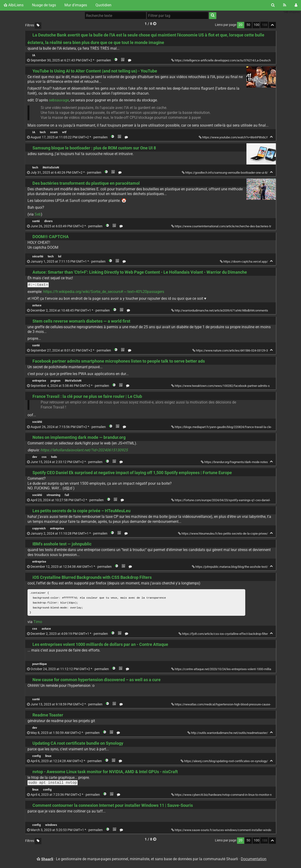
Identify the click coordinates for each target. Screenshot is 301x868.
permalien (69, 60)
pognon (55, 381)
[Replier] (271, 137)
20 (241, 25)
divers (48, 221)
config (36, 757)
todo (54, 457)
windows (51, 826)
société (37, 422)
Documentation (254, 860)
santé (36, 221)
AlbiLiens (14, 5)
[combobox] (178, 16)
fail (67, 495)
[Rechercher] (273, 5)
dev (35, 457)
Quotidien (103, 5)
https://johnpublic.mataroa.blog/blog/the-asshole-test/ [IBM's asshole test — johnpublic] (230, 567)
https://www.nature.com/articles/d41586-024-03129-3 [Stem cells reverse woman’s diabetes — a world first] (230, 350)
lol (60, 256)
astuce (37, 305)
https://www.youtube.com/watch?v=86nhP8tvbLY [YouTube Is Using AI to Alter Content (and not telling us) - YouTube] (234, 137)
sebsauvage (59, 100)
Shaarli (47, 860)
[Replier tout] (272, 25)
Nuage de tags (44, 5)
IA (34, 55)
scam (54, 132)
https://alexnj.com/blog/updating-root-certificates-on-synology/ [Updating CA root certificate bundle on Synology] (225, 762)
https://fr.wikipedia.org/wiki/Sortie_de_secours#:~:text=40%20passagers (104, 292)
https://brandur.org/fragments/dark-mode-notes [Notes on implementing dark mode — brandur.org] (235, 462)
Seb (38, 214)
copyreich (39, 528)
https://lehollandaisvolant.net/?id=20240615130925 (84, 450)
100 (257, 25)
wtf (64, 132)
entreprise (39, 381)
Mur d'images (76, 5)
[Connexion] (296, 5)
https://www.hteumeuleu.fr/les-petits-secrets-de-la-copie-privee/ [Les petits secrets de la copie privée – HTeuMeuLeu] (223, 534)
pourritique (40, 665)
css (44, 457)
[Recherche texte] (115, 16)
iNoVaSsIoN (51, 167)
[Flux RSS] (285, 5)
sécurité (38, 256)
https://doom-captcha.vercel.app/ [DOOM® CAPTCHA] (244, 262)
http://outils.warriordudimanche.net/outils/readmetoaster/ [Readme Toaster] (228, 734)
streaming (53, 495)
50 (248, 25)
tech (43, 132)
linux (48, 757)
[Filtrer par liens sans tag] (38, 26)
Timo (38, 623)
